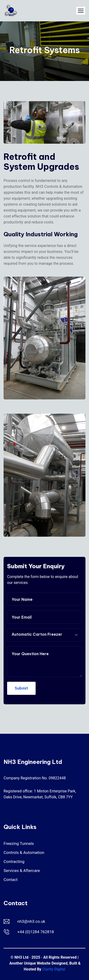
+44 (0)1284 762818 (36, 932)
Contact (11, 880)
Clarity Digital (54, 969)
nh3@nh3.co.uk (31, 921)
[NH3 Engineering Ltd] (11, 11)
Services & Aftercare (22, 871)
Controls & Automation (24, 852)
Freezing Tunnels (19, 843)
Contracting (14, 862)
